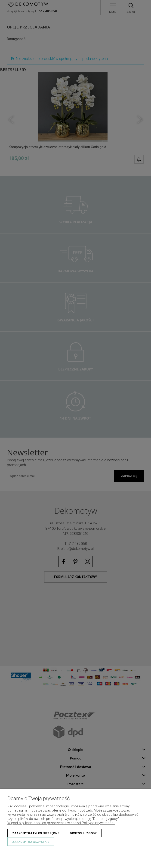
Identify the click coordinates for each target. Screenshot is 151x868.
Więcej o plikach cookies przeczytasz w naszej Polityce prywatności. (61, 823)
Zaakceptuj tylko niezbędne (36, 833)
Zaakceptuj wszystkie (31, 842)
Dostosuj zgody (83, 833)
